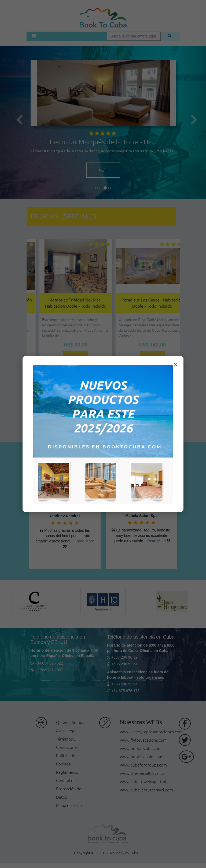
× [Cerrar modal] (176, 365)
